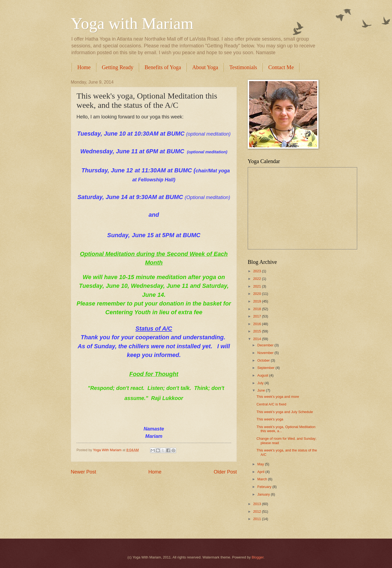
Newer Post (83, 472)
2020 (258, 294)
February (265, 487)
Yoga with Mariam (132, 23)
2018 (258, 309)
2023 (258, 271)
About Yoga (205, 67)
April (261, 472)
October (264, 360)
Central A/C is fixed (271, 404)
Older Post (225, 472)
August (263, 375)
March (263, 479)
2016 (258, 324)
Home (84, 67)
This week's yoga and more (278, 397)
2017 (258, 316)
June (262, 390)
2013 (258, 504)
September (266, 368)
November (266, 353)
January (264, 494)
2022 (258, 279)
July (261, 383)
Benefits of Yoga (163, 67)
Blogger (258, 557)
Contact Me (281, 67)
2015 (258, 331)
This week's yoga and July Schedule (285, 412)
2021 (258, 286)
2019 (258, 301)
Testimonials (243, 67)
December (266, 345)
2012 (258, 511)
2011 (258, 519)
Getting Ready (118, 67)
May (261, 464)
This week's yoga (270, 419)
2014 (258, 339)
